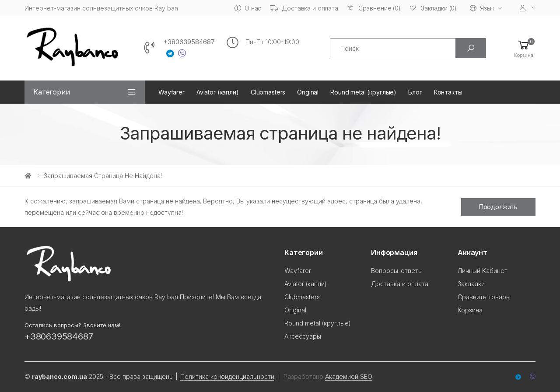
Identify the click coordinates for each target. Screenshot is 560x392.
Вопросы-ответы (397, 271)
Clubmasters (268, 92)
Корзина (470, 310)
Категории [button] (52, 92)
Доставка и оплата (304, 8)
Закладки (471, 284)
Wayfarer (171, 92)
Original (308, 92)
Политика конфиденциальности (227, 376)
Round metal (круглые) (363, 92)
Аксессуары (303, 336)
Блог (415, 92)
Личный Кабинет (483, 271)
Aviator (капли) (218, 92)
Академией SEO (349, 376)
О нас (248, 8)
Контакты (448, 92)
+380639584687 (189, 42)
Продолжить (499, 207)
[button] (524, 48)
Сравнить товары (484, 297)
